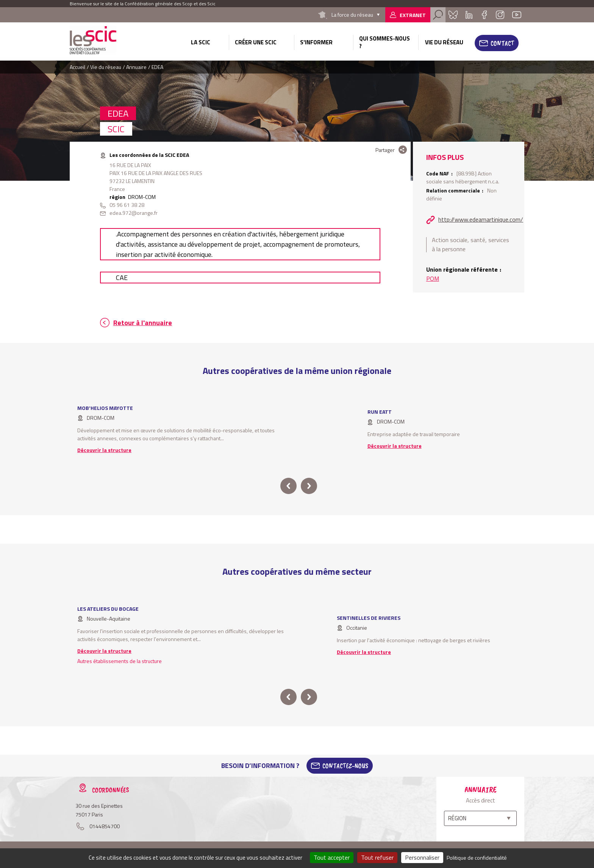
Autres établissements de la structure (120, 661)
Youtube (517, 15)
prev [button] (288, 486)
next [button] (309, 486)
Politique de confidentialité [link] (477, 858)
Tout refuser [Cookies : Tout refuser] (377, 857)
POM (433, 278)
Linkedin (469, 15)
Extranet (413, 15)
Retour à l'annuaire (143, 323)
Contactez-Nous (345, 766)
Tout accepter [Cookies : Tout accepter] (332, 857)
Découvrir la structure (104, 450)
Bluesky (453, 15)
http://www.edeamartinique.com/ (481, 219)
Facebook (484, 15)
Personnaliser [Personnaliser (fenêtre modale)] (422, 857)
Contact (502, 43)
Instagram (500, 15)
